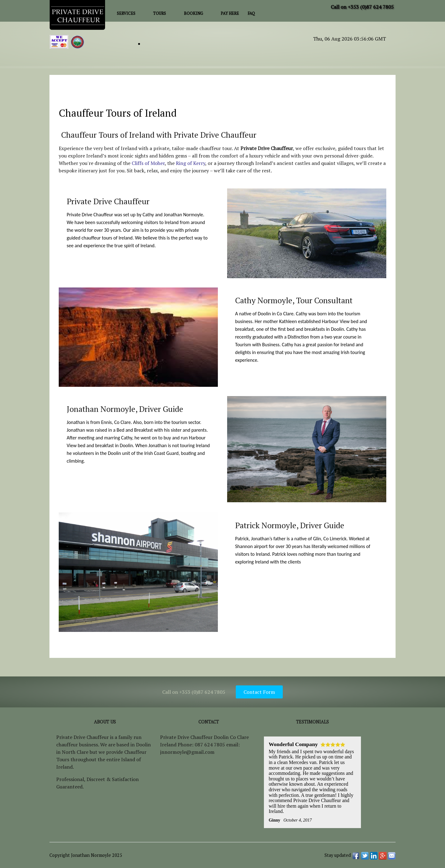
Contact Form (259, 692)
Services (126, 13)
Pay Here (230, 13)
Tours (159, 13)
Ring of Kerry (191, 163)
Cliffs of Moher (148, 163)
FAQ (251, 13)
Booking (193, 13)
